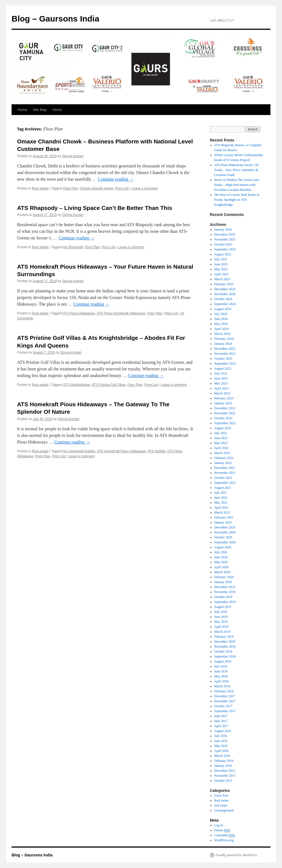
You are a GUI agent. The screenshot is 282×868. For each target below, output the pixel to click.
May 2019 (221, 622)
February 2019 (224, 637)
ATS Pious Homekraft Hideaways (121, 313)
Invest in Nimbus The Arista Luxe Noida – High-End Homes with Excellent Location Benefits (237, 185)
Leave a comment (144, 188)
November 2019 (225, 592)
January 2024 (223, 344)
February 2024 (224, 339)
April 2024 (221, 329)
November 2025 (225, 239)
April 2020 (221, 567)
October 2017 (223, 706)
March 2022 (222, 453)
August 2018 (223, 661)
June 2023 (221, 378)
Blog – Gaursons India (55, 19)
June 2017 (221, 716)
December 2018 (225, 642)
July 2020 (221, 552)
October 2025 (223, 244)
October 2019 (223, 597)
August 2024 (223, 309)
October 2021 (223, 478)
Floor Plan (70, 188)
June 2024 (221, 319)
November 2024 (225, 294)
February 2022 (224, 458)
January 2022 (223, 463)
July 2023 (221, 373)
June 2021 (221, 498)
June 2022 (221, 438)
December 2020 (225, 527)
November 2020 (225, 532)
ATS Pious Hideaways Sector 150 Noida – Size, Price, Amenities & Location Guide (237, 170)
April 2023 (221, 388)
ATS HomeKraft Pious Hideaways (122, 451)
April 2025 (221, 274)
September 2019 (225, 602)
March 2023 (222, 393)
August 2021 (223, 488)
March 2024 (222, 334)
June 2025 (221, 264)
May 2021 (221, 503)
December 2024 (225, 289)
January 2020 (223, 582)
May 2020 (221, 562)
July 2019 (221, 612)
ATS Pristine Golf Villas (109, 385)
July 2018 (221, 666)
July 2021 (221, 493)
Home (22, 110)
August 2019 (223, 607)
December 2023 (225, 349)
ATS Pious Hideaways (79, 313)
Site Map (40, 110)
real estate (221, 805)
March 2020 (222, 572)
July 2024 (221, 314)
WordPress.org (224, 840)
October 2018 (223, 651)
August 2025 (223, 254)
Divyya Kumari (73, 156)
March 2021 (222, 512)
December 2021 (225, 468)
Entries (222, 830)
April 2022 (221, 448)
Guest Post (221, 795)
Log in (219, 825)
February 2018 (224, 691)
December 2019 (225, 587)
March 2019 (222, 632)
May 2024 (221, 324)
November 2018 (225, 647)
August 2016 (223, 731)
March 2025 (222, 279)
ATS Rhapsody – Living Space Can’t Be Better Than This (95, 208)
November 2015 (225, 776)
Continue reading (116, 179)
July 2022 (221, 433)
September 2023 (225, 364)
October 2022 (223, 418)
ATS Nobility (156, 451)
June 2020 (221, 557)
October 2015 (223, 781)
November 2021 (225, 473)
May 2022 (221, 443)
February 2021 (224, 517)
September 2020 (225, 542)
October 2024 (223, 299)
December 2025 (225, 234)
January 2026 (223, 229)
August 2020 (223, 547)
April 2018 (221, 681)
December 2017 (225, 696)
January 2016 (223, 766)
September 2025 (225, 249)
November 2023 (225, 354)
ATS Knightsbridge (76, 385)
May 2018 (221, 676)
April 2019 (221, 627)
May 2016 (221, 746)
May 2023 (221, 383)
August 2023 (223, 368)
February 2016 (224, 761)
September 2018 (225, 656)
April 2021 (221, 508)
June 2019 (221, 617)
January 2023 (223, 403)
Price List (122, 188)
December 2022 (225, 408)
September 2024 (225, 304)
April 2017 (221, 726)
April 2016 (221, 751)
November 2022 (225, 413)
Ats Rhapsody (73, 247)
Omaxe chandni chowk (97, 188)
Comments (225, 835)
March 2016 (222, 756)
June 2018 (221, 671)
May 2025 (221, 269)
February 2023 (224, 398)
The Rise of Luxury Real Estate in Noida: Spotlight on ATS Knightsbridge (237, 200)
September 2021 (225, 483)
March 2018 (222, 686)
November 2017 (225, 701)
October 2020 (223, 537)
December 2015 (225, 771)
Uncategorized (224, 810)
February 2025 (224, 284)
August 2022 (223, 428)
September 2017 (225, 711)
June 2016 (221, 741)
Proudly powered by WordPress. (237, 855)
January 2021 (223, 522)
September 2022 (225, 423)
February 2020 (224, 577)
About (57, 110)
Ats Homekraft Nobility (79, 451)
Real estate (40, 188)
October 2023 (223, 359)
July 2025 (221, 259)
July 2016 (221, 736)
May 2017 (221, 721)
